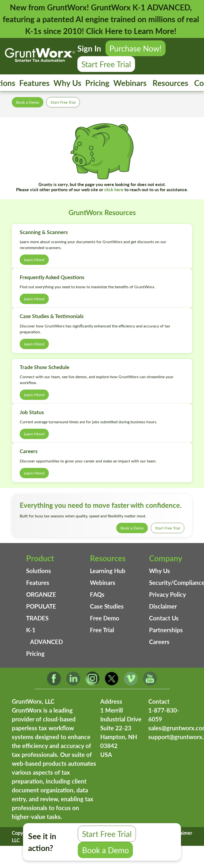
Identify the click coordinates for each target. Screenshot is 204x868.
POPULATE (41, 606)
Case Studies (107, 606)
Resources (170, 83)
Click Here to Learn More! (131, 31)
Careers (159, 642)
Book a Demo (28, 102)
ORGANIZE (41, 594)
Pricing (97, 83)
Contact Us (164, 618)
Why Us (67, 83)
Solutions (39, 571)
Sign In (89, 48)
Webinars (130, 83)
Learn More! (34, 260)
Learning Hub (108, 571)
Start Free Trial (106, 64)
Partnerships (166, 630)
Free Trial (102, 630)
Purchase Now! (136, 48)
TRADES (37, 618)
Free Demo (105, 618)
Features (34, 83)
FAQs (97, 594)
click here (114, 189)
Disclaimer (163, 606)
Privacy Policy (168, 594)
